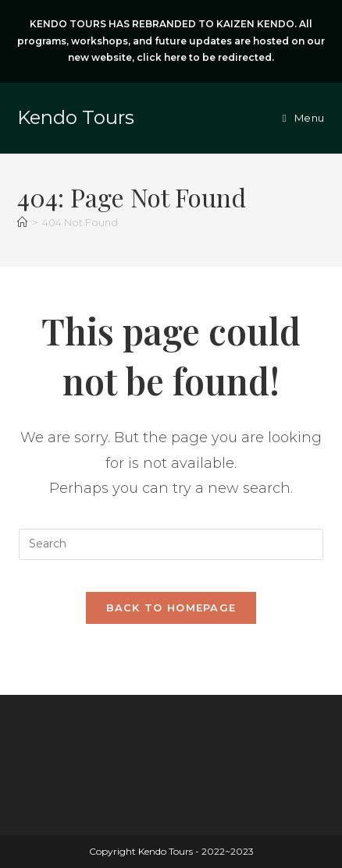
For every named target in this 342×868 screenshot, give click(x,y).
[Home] (22, 222)
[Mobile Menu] (304, 118)
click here (162, 57)
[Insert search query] (171, 544)
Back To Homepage (171, 608)
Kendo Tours (76, 117)
